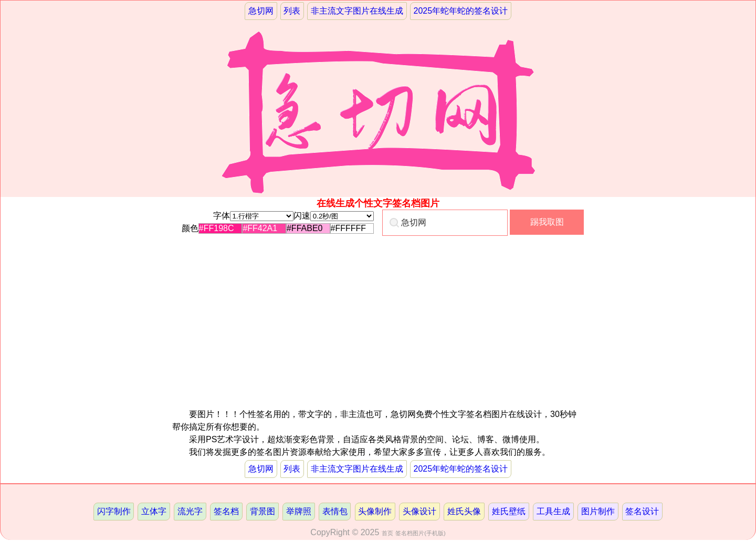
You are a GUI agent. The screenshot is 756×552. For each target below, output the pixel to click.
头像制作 (375, 511)
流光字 (190, 511)
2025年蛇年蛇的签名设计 (461, 11)
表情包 (335, 511)
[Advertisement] (283, 335)
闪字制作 (114, 511)
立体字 (154, 511)
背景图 (262, 511)
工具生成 (553, 511)
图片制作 (598, 511)
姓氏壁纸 (509, 511)
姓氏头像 (464, 511)
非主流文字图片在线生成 (357, 11)
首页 (387, 533)
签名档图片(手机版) (420, 533)
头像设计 (419, 511)
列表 (292, 11)
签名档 (226, 511)
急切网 (261, 11)
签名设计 (642, 511)
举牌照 (299, 511)
